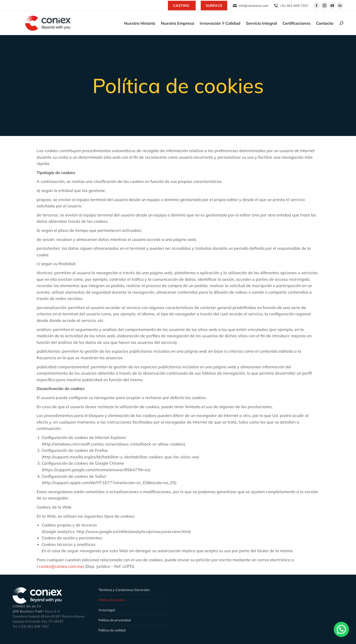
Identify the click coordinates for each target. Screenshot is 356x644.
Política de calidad (112, 630)
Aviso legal (107, 610)
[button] (341, 629)
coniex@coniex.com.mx (61, 566)
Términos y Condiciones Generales (124, 590)
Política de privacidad (115, 620)
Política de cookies (112, 600)
